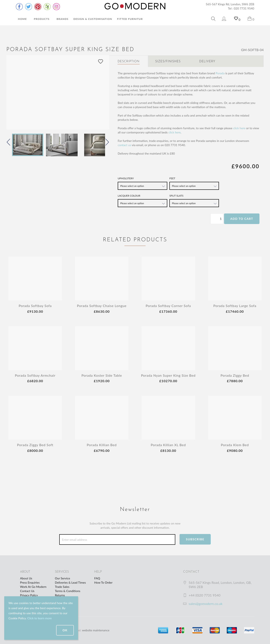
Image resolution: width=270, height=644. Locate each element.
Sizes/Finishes (168, 62)
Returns (60, 595)
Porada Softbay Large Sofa (235, 306)
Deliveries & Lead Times (70, 582)
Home (22, 19)
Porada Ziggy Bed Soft (35, 445)
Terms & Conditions (67, 591)
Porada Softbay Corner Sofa (168, 306)
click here (239, 128)
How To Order (103, 582)
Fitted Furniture (131, 19)
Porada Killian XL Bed (168, 445)
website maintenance (96, 630)
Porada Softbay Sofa (35, 306)
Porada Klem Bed (235, 445)
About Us (26, 578)
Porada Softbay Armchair (35, 375)
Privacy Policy (29, 595)
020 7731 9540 (244, 8)
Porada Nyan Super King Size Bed (168, 375)
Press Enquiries (30, 582)
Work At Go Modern (33, 587)
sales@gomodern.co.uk (205, 604)
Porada (220, 73)
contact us (124, 145)
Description (128, 62)
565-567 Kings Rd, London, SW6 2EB (230, 4)
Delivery (207, 62)
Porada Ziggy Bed (235, 375)
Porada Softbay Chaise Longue (102, 306)
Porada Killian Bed (102, 445)
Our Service (62, 578)
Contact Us (27, 591)
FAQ (97, 578)
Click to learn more (39, 618)
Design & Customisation (93, 19)
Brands (62, 19)
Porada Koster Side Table (102, 375)
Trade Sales (62, 587)
